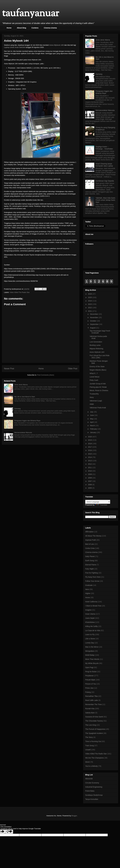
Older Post (73, 369)
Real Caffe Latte (92, 700)
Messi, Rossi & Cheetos (99, 390)
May (92, 419)
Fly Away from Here (93, 577)
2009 (90, 474)
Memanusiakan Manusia (23, 432)
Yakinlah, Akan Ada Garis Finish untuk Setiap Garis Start (105, 200)
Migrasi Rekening (96, 349)
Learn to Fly (90, 634)
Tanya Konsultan (92, 799)
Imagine (88, 610)
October (93, 321)
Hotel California (91, 602)
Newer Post (9, 369)
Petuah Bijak (90, 680)
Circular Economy (92, 783)
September (94, 324)
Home (9, 28)
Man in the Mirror (92, 647)
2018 (90, 444)
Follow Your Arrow (92, 581)
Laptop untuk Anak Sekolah (15, 47)
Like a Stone (90, 639)
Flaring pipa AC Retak (98, 387)
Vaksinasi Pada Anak (98, 408)
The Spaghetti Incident (94, 733)
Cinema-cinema (50, 28)
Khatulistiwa (90, 622)
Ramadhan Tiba (91, 696)
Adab (92, 404)
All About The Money (93, 536)
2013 (90, 461)
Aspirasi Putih (91, 540)
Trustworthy (94, 394)
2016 (90, 450)
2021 (90, 311)
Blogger (74, 816)
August (93, 328)
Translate (101, 505)
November (94, 317)
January (93, 432)
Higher (88, 593)
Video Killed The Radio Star (20, 292)
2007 (90, 481)
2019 (90, 440)
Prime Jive (89, 688)
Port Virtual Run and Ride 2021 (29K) (100, 357)
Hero (87, 589)
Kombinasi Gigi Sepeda (105, 181)
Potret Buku (90, 791)
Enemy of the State (97, 367)
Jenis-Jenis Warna (21, 385)
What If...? (94, 373)
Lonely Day (90, 643)
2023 (90, 304)
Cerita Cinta (90, 548)
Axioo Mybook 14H (97, 352)
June (92, 415)
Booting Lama (95, 345)
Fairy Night (89, 569)
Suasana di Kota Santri (94, 717)
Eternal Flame (91, 565)
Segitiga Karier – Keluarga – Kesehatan (104, 148)
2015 (90, 454)
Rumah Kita (90, 709)
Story (92, 397)
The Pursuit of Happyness (95, 729)
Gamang (17, 409)
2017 (90, 447)
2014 (90, 457)
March (93, 426)
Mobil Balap (90, 655)
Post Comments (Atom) (46, 375)
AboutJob (89, 779)
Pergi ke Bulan (91, 672)
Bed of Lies (90, 544)
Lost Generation (96, 342)
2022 (90, 308)
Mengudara (90, 651)
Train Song (89, 746)
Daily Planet (90, 556)
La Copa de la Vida (93, 630)
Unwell (88, 750)
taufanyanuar (30, 14)
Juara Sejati (90, 618)
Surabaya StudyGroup (94, 795)
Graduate (89, 585)
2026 (90, 294)
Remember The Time (93, 704)
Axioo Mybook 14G (56, 45)
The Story (89, 737)
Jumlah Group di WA (98, 384)
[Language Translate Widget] (98, 502)
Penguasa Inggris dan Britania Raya (27, 421)
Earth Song (90, 561)
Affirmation (89, 532)
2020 (90, 437)
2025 (90, 297)
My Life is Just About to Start (25, 397)
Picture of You (91, 684)
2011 (90, 468)
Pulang (88, 692)
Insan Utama (90, 614)
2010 (90, 471)
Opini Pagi (89, 667)
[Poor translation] (9, 832)
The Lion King (91, 725)
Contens (35, 28)
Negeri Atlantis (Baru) (98, 370)
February (94, 429)
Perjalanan (89, 676)
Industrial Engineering (94, 787)
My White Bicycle (92, 663)
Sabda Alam (90, 713)
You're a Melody (91, 766)
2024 (90, 301)
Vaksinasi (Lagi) (96, 401)
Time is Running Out (93, 741)
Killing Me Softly (91, 626)
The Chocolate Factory (94, 721)
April (92, 422)
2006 (90, 485)
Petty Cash (94, 380)
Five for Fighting (91, 573)
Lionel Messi (94, 377)
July (92, 412)
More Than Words (92, 659)
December (94, 314)
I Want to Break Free (93, 606)
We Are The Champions (94, 758)
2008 (90, 478)
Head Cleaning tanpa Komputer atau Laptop (104, 165)
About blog (21, 28)
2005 (90, 488)
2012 (90, 464)
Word (87, 762)
